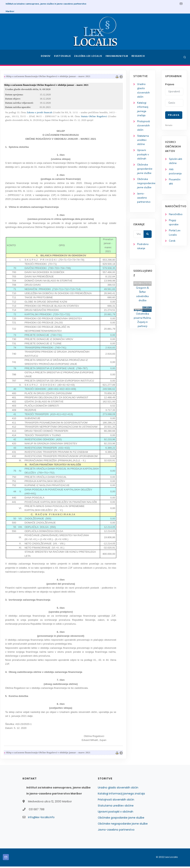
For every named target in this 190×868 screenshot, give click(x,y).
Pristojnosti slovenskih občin (17, 127)
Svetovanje (64, 57)
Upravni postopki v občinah (17, 157)
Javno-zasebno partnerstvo (17, 211)
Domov (46, 57)
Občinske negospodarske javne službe (123, 825)
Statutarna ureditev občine (17, 142)
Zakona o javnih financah (72, 114)
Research (139, 57)
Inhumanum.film (117, 57)
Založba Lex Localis (89, 57)
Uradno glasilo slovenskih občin (118, 789)
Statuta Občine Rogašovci (127, 117)
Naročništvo (176, 215)
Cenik (172, 243)
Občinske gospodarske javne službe (121, 819)
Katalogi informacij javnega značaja (121, 795)
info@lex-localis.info (41, 819)
